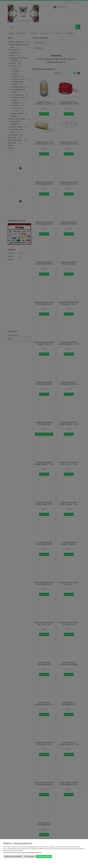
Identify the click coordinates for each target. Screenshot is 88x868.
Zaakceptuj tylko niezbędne (13, 856)
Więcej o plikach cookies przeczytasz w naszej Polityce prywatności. (23, 852)
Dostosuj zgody (30, 856)
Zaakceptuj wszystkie (44, 856)
